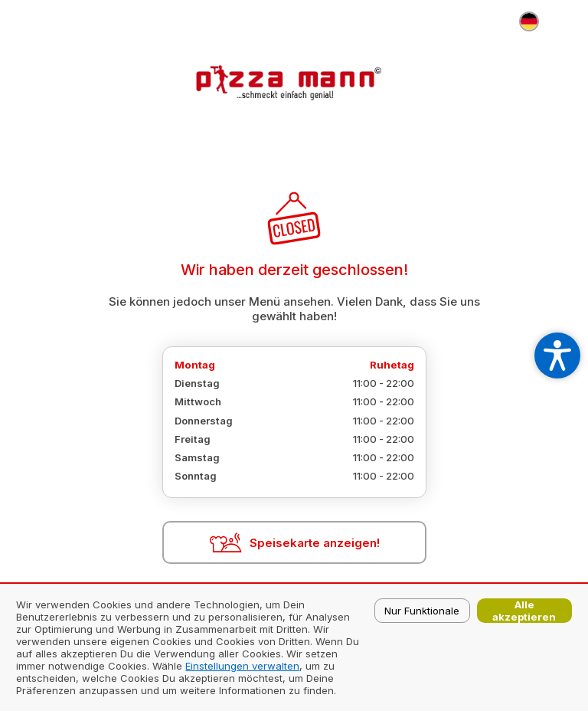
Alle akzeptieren (524, 611)
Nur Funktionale (422, 611)
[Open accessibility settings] (557, 355)
